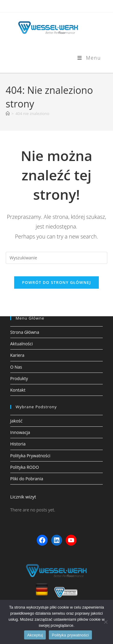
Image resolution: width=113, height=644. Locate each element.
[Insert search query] (57, 258)
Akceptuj (35, 635)
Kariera (17, 355)
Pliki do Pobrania (27, 479)
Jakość (16, 421)
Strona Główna (25, 332)
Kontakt (18, 390)
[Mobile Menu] (89, 58)
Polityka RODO (25, 467)
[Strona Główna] (8, 113)
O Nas (16, 367)
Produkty (19, 378)
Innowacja (20, 432)
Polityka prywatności (70, 635)
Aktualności (22, 344)
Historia (18, 444)
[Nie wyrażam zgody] (105, 622)
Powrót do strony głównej (56, 282)
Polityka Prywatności (30, 456)
